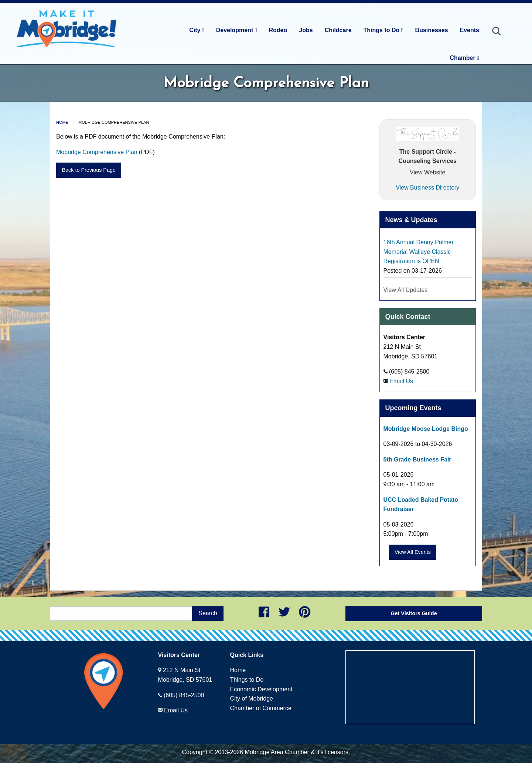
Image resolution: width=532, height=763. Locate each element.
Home (62, 122)
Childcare (338, 30)
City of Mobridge (252, 699)
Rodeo (278, 30)
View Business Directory (427, 188)
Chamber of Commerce (261, 708)
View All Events (413, 552)
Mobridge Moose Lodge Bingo (426, 429)
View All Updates (406, 290)
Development (237, 30)
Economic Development (261, 689)
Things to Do (383, 30)
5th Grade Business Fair (417, 459)
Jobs (306, 30)
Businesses (432, 30)
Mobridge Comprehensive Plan (97, 152)
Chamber (464, 58)
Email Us (401, 381)
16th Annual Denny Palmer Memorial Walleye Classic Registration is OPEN (419, 252)
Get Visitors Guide (414, 613)
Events (470, 30)
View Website (427, 172)
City (197, 30)
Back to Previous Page (89, 170)
